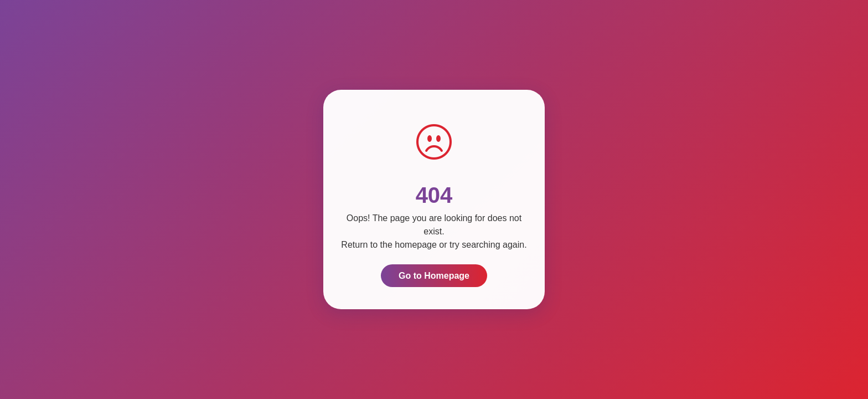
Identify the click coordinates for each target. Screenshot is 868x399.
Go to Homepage (434, 276)
